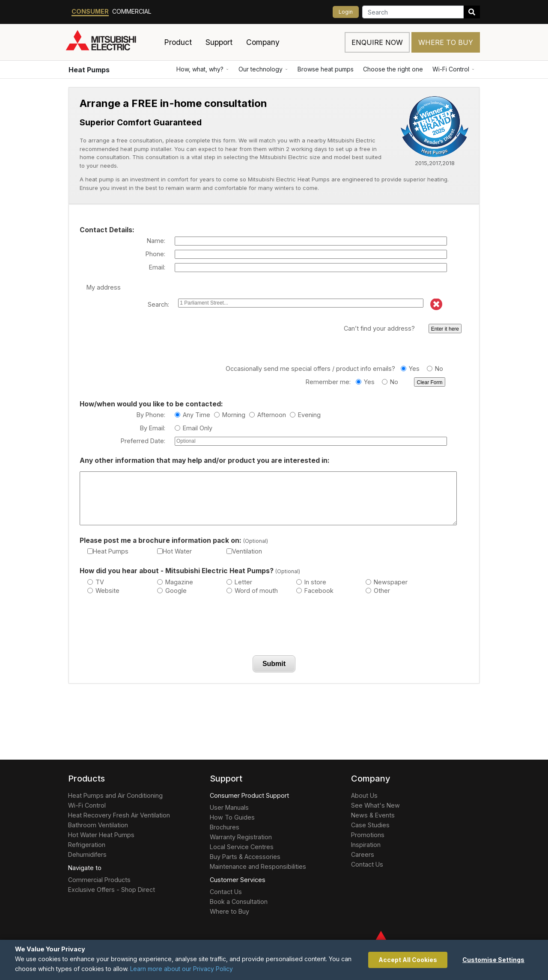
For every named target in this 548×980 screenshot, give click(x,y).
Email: (157, 267)
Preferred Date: (143, 441)
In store (311, 582)
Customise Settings (493, 960)
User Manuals (229, 807)
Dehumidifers (87, 854)
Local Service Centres (242, 847)
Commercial (132, 11)
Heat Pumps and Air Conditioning (115, 795)
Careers (363, 854)
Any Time (192, 415)
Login (346, 12)
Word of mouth (252, 591)
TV (96, 582)
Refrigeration (87, 845)
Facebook (315, 591)
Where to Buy (446, 42)
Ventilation (244, 551)
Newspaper (387, 582)
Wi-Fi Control (454, 69)
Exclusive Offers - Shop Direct (112, 890)
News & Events (373, 815)
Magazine (175, 582)
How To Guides (232, 817)
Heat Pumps (89, 70)
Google (172, 591)
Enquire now (377, 42)
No (435, 369)
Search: (158, 304)
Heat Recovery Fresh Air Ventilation (119, 815)
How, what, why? (203, 69)
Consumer (90, 11)
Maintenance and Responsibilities (258, 866)
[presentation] (274, 627)
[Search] (413, 12)
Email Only (194, 428)
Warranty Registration (241, 837)
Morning (230, 415)
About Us (364, 795)
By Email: (153, 428)
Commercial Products (99, 880)
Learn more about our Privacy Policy (182, 969)
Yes (410, 369)
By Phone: (151, 415)
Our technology (263, 69)
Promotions (368, 835)
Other (378, 591)
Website (103, 591)
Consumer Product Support (249, 795)
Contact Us (226, 892)
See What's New (375, 805)
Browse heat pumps (326, 69)
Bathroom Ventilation (98, 825)
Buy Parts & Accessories (245, 857)
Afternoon (268, 415)
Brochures (225, 827)
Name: (156, 241)
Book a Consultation (239, 902)
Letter (239, 582)
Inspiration (366, 845)
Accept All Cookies (408, 960)
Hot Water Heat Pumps (101, 835)
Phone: (155, 254)
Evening (305, 415)
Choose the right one (393, 69)
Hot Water (174, 551)
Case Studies (370, 825)
